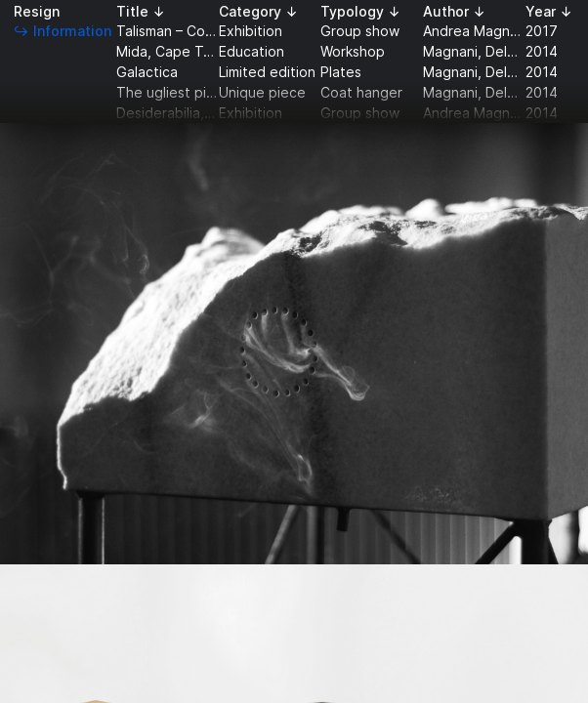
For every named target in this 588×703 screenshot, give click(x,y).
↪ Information (63, 31)
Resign (37, 11)
